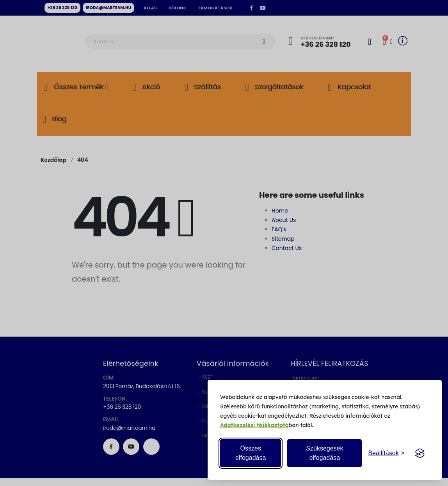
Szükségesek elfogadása (324, 453)
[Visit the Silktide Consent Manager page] (420, 453)
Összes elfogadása (251, 453)
